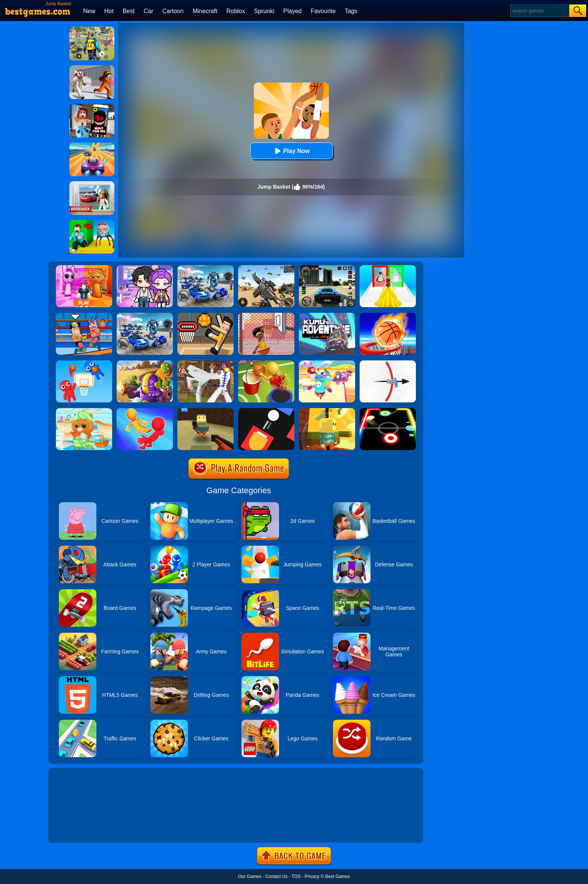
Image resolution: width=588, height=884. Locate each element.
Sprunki (264, 11)
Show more (74, 828)
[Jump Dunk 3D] (266, 363)
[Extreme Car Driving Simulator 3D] (327, 268)
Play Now (291, 151)
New (89, 11)
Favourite (323, 11)
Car (148, 11)
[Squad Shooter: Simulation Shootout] (266, 268)
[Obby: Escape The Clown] (92, 68)
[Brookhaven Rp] (92, 184)
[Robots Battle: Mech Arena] (205, 268)
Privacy (312, 876)
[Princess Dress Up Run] (388, 268)
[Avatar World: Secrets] (145, 268)
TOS (296, 876)
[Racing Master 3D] (92, 145)
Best (129, 11)
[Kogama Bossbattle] (205, 411)
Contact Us (276, 876)
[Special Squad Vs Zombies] (145, 363)
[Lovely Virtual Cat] (84, 411)
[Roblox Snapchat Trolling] (92, 107)
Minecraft (205, 11)
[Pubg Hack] (92, 29)
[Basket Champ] (388, 315)
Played (293, 11)
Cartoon (173, 11)
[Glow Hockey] (388, 411)
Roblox (235, 11)
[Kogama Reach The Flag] (327, 411)
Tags (351, 11)
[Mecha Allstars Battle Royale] (145, 315)
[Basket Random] (205, 315)
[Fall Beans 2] (327, 363)
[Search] (539, 11)
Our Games (250, 876)
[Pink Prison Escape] (84, 268)
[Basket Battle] (84, 363)
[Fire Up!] (266, 411)
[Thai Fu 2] (205, 363)
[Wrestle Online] (84, 315)
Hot (109, 11)
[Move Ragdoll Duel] (145, 411)
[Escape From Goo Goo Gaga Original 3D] (92, 222)
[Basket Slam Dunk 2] (266, 315)
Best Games (337, 876)
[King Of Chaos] (388, 363)
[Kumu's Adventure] (327, 315)
